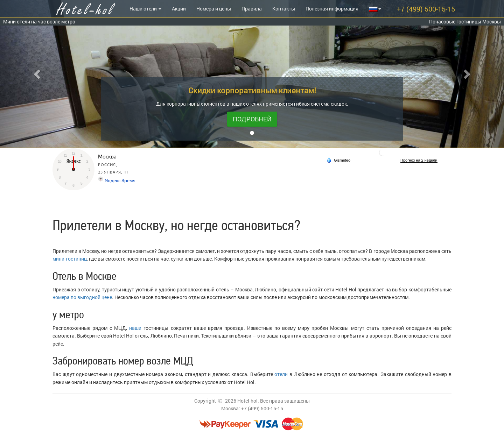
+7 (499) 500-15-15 (426, 9)
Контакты (284, 9)
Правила (252, 9)
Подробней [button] (252, 119)
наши (135, 328)
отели (281, 374)
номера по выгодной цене (82, 297)
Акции (179, 9)
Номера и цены (214, 9)
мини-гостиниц (70, 259)
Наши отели (145, 9)
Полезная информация (332, 9)
